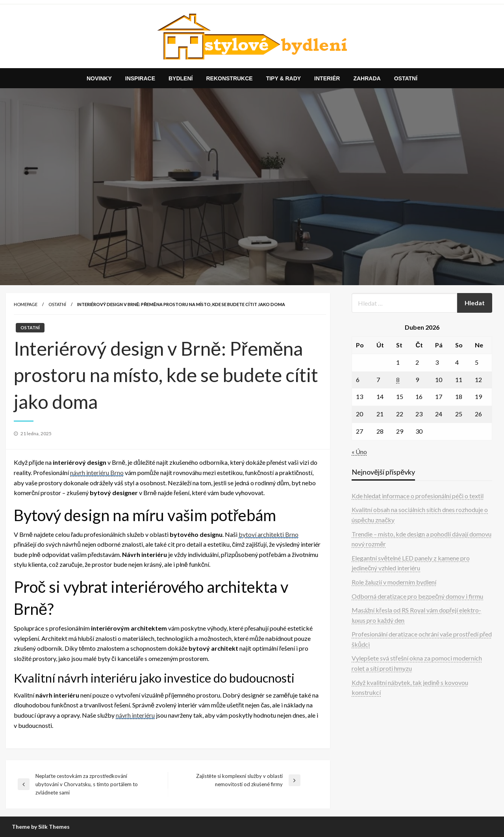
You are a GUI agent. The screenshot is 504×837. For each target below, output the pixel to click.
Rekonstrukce (229, 78)
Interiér (327, 78)
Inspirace (140, 78)
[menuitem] (99, 78)
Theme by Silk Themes (41, 827)
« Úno (359, 452)
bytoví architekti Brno (269, 534)
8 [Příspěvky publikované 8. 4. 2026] (398, 380)
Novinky (99, 78)
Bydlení (181, 78)
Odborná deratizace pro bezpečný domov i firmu (417, 596)
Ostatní (406, 78)
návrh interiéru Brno (97, 472)
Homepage (26, 304)
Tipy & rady (283, 78)
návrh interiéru (135, 715)
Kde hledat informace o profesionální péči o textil (418, 496)
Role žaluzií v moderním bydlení (394, 582)
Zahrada (367, 78)
